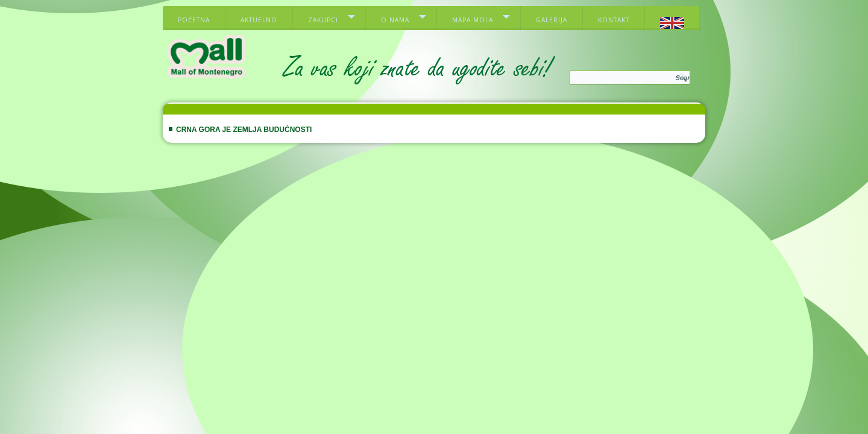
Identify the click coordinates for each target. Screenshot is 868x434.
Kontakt (614, 20)
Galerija (552, 20)
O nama (395, 20)
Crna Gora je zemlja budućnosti (244, 130)
